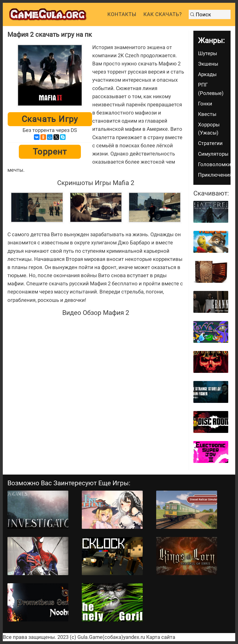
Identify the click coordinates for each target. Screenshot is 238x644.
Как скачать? (163, 14)
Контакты (122, 14)
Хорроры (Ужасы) (209, 129)
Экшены (208, 64)
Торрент (50, 152)
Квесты (207, 114)
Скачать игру (50, 119)
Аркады (207, 74)
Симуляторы (213, 154)
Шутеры (208, 53)
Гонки (205, 104)
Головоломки (214, 164)
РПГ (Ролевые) (211, 89)
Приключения (214, 175)
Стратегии (210, 143)
